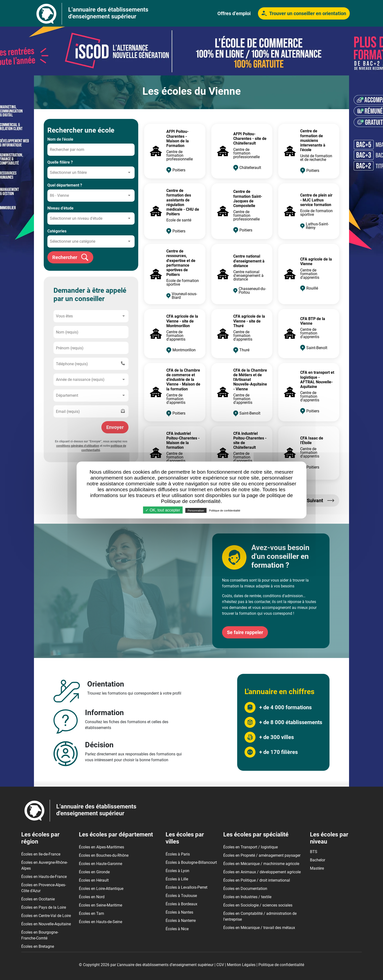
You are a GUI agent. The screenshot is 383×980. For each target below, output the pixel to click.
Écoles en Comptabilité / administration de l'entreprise (260, 916)
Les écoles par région (40, 838)
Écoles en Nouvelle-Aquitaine (46, 924)
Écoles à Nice (177, 929)
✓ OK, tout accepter (163, 510)
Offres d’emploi (234, 13)
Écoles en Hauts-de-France (44, 877)
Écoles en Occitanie (38, 899)
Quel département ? (65, 185)
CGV (220, 965)
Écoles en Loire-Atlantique (101, 889)
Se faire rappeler (245, 632)
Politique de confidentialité (281, 965)
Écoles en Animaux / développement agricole (262, 872)
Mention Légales (241, 965)
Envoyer (115, 427)
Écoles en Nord (92, 897)
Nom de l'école (60, 139)
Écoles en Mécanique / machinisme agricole (261, 864)
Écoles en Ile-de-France (41, 854)
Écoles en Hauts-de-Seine (101, 922)
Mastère (317, 868)
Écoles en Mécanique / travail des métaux (259, 928)
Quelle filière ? (60, 162)
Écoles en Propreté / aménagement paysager (262, 855)
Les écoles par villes (185, 838)
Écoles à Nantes (179, 912)
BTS (314, 852)
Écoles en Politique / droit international (257, 880)
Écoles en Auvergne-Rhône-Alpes (44, 865)
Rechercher (70, 257)
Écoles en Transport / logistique (250, 847)
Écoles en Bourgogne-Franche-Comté (40, 935)
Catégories (57, 231)
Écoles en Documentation (245, 889)
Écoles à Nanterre (181, 921)
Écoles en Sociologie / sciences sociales (258, 905)
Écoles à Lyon (177, 871)
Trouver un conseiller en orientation (304, 13)
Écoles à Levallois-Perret (186, 887)
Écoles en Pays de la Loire (44, 907)
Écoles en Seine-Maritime (101, 905)
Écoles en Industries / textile (247, 897)
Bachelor (318, 860)
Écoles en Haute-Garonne (101, 864)
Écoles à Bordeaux (181, 904)
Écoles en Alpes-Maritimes (101, 847)
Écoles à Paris (178, 854)
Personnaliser (196, 511)
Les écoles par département (116, 834)
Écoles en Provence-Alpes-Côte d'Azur (44, 888)
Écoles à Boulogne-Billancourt (191, 862)
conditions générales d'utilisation (78, 446)
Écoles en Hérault (94, 880)
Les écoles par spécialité (256, 834)
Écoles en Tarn (91, 913)
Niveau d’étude (60, 208)
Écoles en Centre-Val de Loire (46, 916)
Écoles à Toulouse (181, 896)
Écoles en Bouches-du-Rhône (104, 855)
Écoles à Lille (177, 879)
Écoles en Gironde (94, 872)
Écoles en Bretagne (38, 946)
